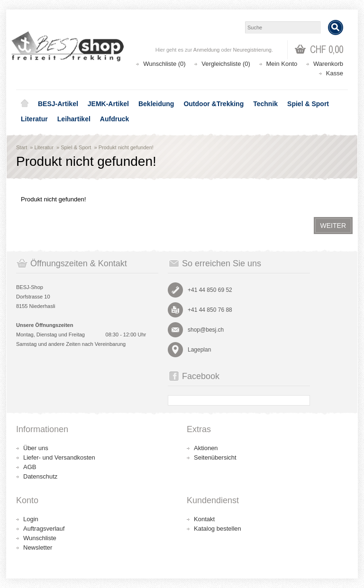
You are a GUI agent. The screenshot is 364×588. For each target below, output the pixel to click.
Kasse (335, 73)
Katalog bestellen (218, 529)
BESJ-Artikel (58, 104)
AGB (30, 467)
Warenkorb (328, 64)
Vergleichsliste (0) (226, 64)
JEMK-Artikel (108, 104)
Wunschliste (40, 538)
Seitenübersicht (215, 457)
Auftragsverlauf (44, 529)
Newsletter (38, 547)
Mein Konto (282, 64)
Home (25, 104)
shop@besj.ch (206, 330)
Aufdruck (114, 119)
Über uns (36, 448)
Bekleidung (156, 104)
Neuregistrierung (252, 50)
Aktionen (206, 448)
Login (31, 519)
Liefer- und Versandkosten (59, 457)
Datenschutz (40, 476)
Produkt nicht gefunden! (126, 147)
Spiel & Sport (308, 104)
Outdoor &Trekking (214, 104)
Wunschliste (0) (164, 64)
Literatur (34, 119)
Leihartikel (74, 119)
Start (22, 147)
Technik (265, 104)
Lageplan (199, 350)
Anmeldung (207, 50)
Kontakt (204, 519)
